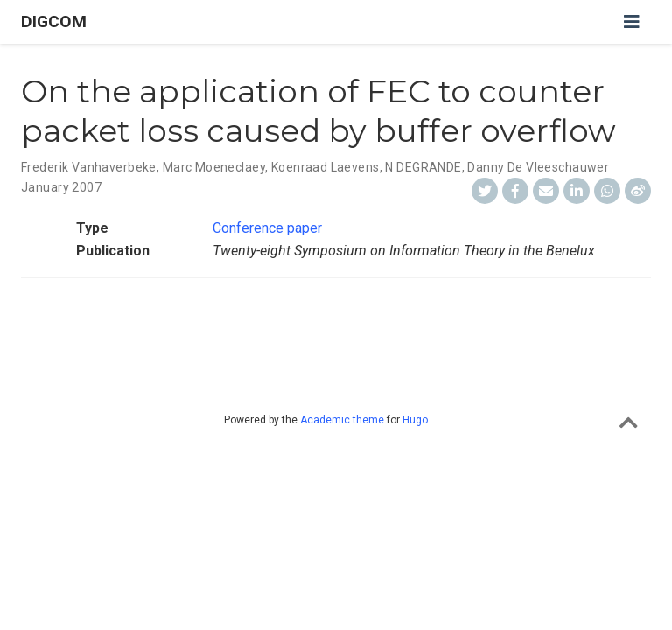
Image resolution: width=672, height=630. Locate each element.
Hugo (415, 420)
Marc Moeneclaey (214, 167)
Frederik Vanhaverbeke (89, 167)
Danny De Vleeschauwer (538, 167)
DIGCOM (54, 21)
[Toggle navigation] (632, 22)
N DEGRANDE (423, 167)
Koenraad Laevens (325, 167)
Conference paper (267, 228)
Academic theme (342, 420)
